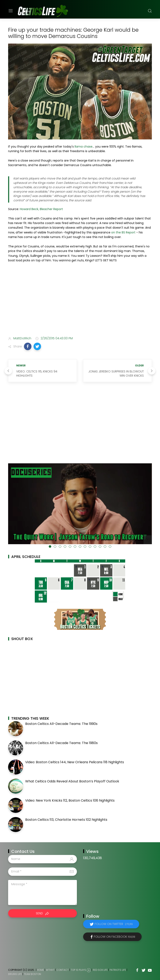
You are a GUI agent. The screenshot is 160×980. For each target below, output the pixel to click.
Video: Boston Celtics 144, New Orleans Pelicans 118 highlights (75, 762)
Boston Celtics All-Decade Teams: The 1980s (61, 743)
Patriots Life (118, 970)
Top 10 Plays (78, 970)
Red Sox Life (100, 970)
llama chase (84, 147)
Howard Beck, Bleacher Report (41, 209)
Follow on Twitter (114, 924)
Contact (63, 970)
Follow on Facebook (114, 937)
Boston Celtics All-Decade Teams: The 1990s (61, 724)
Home (41, 970)
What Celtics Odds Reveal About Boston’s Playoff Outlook (72, 781)
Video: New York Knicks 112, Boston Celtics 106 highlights (70, 800)
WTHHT (50, 970)
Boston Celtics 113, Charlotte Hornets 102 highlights (66, 820)
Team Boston (32, 974)
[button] (28, 346)
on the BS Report (123, 232)
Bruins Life (15, 974)
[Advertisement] (80, 300)
